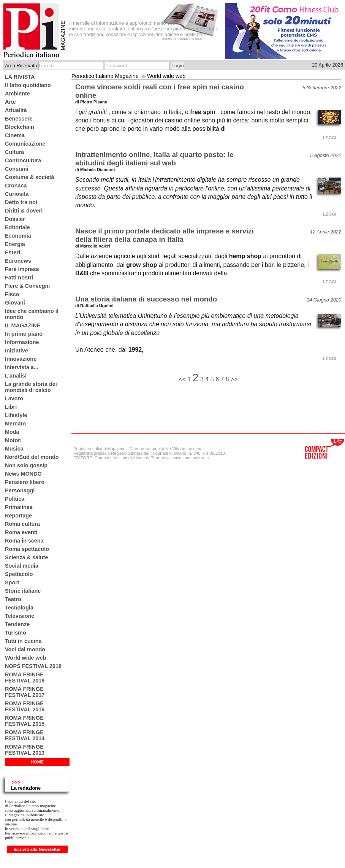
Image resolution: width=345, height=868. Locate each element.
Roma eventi (21, 532)
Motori (13, 440)
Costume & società (30, 177)
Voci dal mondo (25, 649)
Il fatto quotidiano (28, 85)
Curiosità (17, 194)
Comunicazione (25, 144)
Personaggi (20, 490)
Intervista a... (22, 367)
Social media (22, 566)
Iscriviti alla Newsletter (37, 849)
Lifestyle (16, 415)
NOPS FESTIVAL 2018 (33, 666)
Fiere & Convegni (27, 286)
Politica (15, 499)
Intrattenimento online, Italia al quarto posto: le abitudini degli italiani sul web (154, 159)
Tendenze (17, 624)
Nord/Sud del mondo (32, 457)
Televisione (20, 616)
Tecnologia (19, 608)
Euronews (18, 261)
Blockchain (20, 127)
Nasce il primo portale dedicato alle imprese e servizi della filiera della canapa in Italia (165, 235)
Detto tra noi (21, 202)
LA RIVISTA (20, 77)
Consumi (17, 169)
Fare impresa (22, 269)
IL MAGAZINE (23, 325)
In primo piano (24, 334)
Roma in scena (24, 541)
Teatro (13, 599)
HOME (37, 762)
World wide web (25, 658)
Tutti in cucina (23, 641)
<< (183, 379)
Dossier (15, 219)
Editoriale (17, 227)
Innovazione (21, 359)
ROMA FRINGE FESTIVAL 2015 (25, 721)
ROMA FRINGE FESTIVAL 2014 (25, 735)
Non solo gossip (26, 465)
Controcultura (23, 160)
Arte (10, 102)
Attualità (16, 110)
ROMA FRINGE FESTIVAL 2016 (25, 706)
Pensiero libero (25, 482)
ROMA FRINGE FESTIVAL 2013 (25, 750)
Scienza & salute (27, 557)
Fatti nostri (19, 278)
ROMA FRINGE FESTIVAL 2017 (25, 692)
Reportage (18, 516)
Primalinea (19, 507)
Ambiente (17, 94)
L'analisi (16, 376)
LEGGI (330, 138)
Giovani (15, 303)
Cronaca (16, 186)
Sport (12, 582)
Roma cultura (22, 524)
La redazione (26, 788)
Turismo (16, 633)
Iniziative (17, 351)
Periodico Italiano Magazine (105, 76)
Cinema (15, 135)
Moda (12, 432)
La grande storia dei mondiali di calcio (31, 387)
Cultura (14, 152)
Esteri (13, 252)
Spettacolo (19, 574)
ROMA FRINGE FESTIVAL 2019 (25, 678)
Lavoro (14, 398)
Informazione (22, 342)
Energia (15, 244)
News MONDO (23, 474)
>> (234, 379)
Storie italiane (23, 591)
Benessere (19, 119)
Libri (11, 407)
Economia (18, 236)
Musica (14, 449)
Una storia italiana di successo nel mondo (146, 299)
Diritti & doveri (24, 211)
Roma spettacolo (27, 549)
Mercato (15, 424)
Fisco (12, 294)
